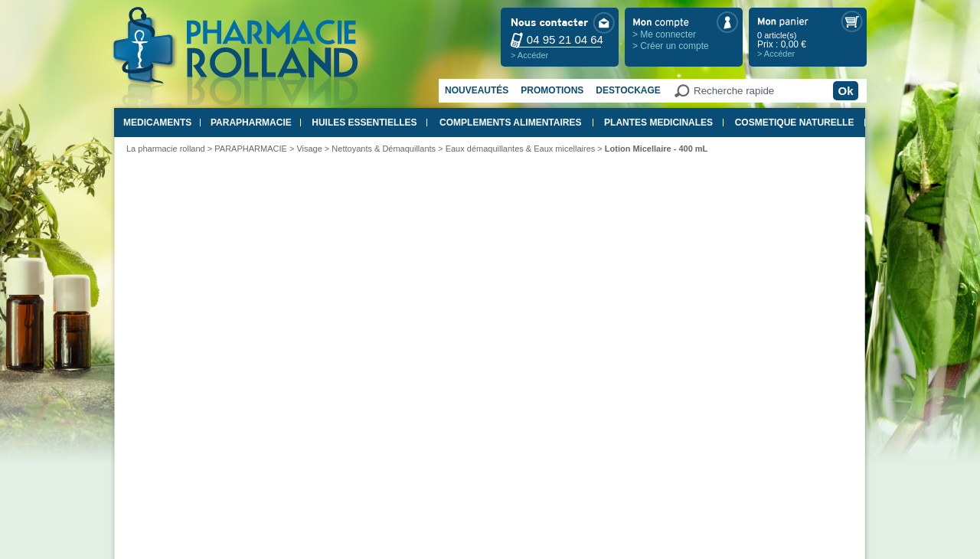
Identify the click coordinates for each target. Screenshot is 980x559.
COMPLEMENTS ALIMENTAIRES (510, 123)
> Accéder (529, 55)
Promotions (552, 90)
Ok (845, 91)
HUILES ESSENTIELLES (364, 123)
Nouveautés (477, 90)
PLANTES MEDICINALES (658, 123)
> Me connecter (664, 34)
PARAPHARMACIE (251, 123)
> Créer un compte (671, 46)
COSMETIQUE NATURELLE (795, 123)
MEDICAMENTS (157, 123)
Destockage (628, 90)
